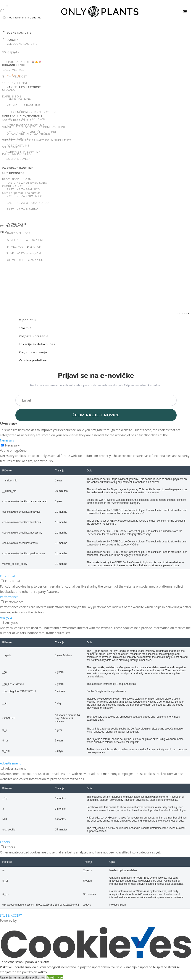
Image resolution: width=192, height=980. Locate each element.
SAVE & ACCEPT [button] (11, 915)
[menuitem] (96, 26)
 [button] (7, 6)
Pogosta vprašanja (34, 336)
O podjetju (27, 320)
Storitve (25, 328)
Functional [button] (7, 576)
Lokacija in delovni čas (37, 344)
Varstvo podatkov (33, 360)
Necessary (12, 445)
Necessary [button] (7, 440)
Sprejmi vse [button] (55, 977)
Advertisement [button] (10, 763)
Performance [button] (9, 597)
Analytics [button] (6, 617)
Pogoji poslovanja (33, 352)
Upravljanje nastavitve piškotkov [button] (23, 977)
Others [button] (5, 842)
